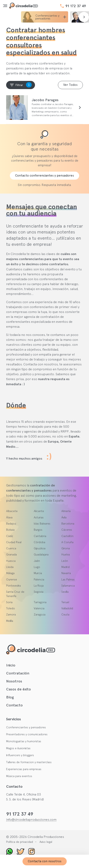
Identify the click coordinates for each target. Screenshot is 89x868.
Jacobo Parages (45, 100)
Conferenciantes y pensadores (26, 727)
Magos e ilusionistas (18, 748)
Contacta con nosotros (45, 861)
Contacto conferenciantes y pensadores (44, 176)
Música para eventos (19, 776)
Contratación (18, 673)
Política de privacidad (20, 842)
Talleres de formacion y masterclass (29, 762)
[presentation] (84, 17)
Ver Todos (70, 85)
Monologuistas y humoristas (24, 741)
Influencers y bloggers (20, 755)
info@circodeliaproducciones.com (31, 819)
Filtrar (21, 85)
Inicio (11, 665)
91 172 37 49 (76, 6)
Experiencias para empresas (24, 769)
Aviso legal (46, 842)
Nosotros (14, 681)
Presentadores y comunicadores (27, 734)
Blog (10, 697)
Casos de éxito (19, 689)
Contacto (14, 705)
